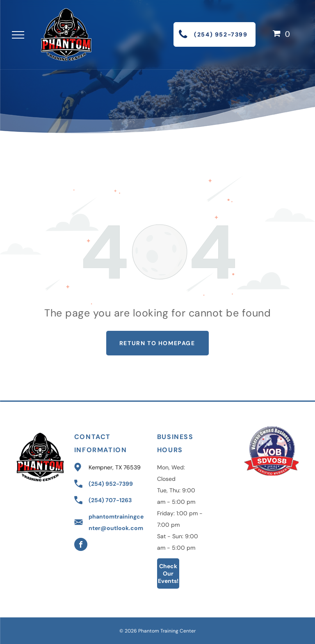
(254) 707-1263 (110, 500)
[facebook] (81, 545)
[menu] (18, 35)
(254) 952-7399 (111, 484)
